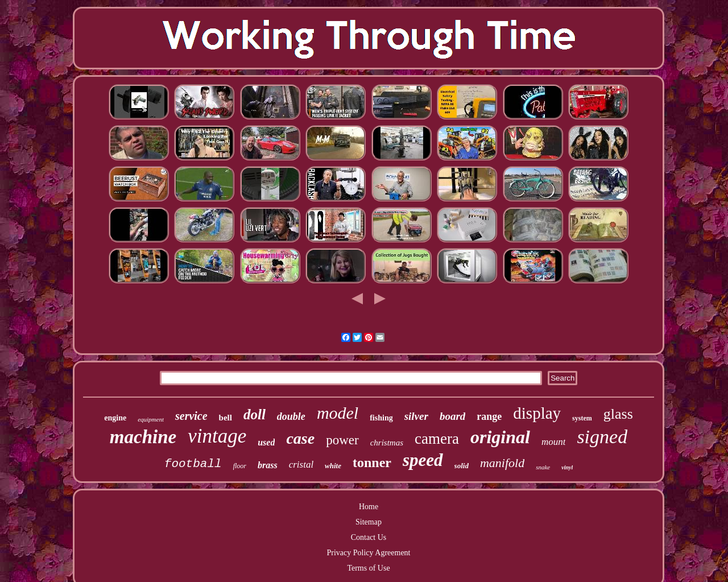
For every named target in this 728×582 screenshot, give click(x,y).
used (266, 442)
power (342, 440)
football (193, 464)
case (300, 438)
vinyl (567, 467)
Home (369, 507)
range (489, 416)
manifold (502, 463)
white (333, 466)
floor (240, 466)
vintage (217, 436)
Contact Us (369, 537)
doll (255, 414)
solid (462, 466)
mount (554, 442)
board (452, 416)
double (291, 416)
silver (416, 416)
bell (226, 418)
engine (115, 418)
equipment (151, 419)
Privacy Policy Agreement (369, 553)
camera (437, 439)
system (582, 418)
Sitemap (369, 522)
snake (543, 467)
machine (143, 437)
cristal (301, 465)
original (500, 437)
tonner (372, 463)
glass (618, 414)
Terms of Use (368, 568)
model (338, 413)
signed (602, 437)
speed (423, 460)
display (537, 413)
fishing (381, 418)
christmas (387, 443)
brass (268, 465)
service (191, 416)
